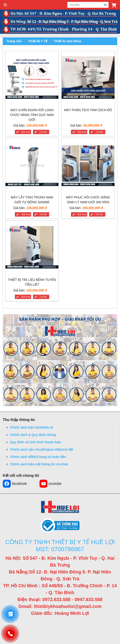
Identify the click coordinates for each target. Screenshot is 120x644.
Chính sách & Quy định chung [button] (33, 435)
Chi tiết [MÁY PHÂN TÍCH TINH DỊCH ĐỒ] (99, 132)
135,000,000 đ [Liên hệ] (37, 208)
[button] (114, 5)
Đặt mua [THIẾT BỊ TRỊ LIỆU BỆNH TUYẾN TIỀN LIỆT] (26, 297)
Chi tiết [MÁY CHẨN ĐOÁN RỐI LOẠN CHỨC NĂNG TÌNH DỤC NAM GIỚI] (43, 132)
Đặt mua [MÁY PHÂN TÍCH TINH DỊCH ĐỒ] (82, 132)
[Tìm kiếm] (106, 5)
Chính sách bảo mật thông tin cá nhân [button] (39, 464)
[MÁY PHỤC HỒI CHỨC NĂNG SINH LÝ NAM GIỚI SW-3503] (88, 166)
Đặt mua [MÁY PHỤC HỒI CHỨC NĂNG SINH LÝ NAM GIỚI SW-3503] (82, 214)
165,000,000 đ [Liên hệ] (93, 208)
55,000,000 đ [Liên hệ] (93, 125)
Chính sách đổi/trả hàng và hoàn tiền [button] (38, 457)
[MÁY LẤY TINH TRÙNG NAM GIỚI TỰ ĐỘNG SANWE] (32, 166)
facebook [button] (15, 484)
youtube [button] (50, 484)
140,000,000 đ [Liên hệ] (37, 125)
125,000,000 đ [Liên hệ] (37, 290)
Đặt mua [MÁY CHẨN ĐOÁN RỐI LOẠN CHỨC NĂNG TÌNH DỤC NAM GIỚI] (26, 132)
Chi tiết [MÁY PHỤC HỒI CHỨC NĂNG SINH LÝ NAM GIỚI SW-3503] (99, 214)
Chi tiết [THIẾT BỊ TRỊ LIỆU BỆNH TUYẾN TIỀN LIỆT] (43, 297)
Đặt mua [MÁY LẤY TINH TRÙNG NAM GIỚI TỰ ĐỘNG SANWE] (26, 214)
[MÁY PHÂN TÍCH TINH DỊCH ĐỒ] (88, 78)
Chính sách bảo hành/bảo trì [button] (32, 427)
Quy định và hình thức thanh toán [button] (36, 442)
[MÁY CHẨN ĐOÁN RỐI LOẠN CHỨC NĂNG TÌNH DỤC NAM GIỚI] (32, 78)
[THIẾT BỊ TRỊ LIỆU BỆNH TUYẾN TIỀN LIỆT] (32, 248)
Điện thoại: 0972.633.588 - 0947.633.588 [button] (60, 599)
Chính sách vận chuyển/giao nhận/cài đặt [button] (42, 449)
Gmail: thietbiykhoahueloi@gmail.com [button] (60, 606)
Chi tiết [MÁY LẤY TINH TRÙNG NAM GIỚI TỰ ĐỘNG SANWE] (43, 214)
